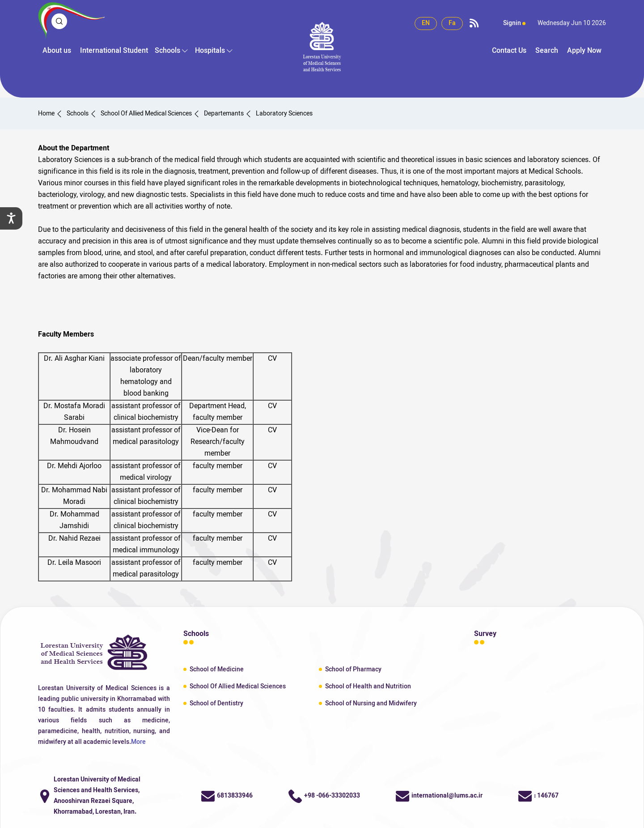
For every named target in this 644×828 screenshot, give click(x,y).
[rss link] (474, 24)
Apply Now (584, 51)
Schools (167, 51)
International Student (114, 51)
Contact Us (509, 51)
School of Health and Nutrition (368, 687)
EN (426, 23)
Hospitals (210, 51)
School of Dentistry (216, 704)
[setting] (11, 218)
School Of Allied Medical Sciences (238, 687)
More (138, 742)
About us (57, 51)
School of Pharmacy (353, 670)
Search (547, 51)
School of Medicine (217, 670)
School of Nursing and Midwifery (371, 704)
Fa (452, 23)
